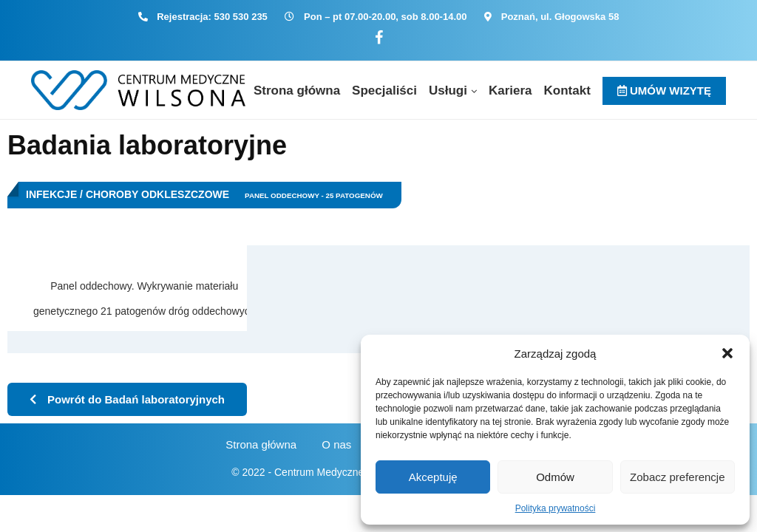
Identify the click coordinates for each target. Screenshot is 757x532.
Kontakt (567, 91)
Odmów (555, 477)
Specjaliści (384, 91)
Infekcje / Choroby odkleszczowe (128, 194)
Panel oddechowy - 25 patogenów (314, 195)
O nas (336, 444)
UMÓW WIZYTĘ (664, 91)
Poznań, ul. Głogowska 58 (560, 17)
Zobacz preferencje (677, 477)
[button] (727, 353)
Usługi (448, 91)
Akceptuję (433, 477)
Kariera (510, 91)
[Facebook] (379, 38)
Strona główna (297, 91)
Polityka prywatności (556, 508)
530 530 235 (241, 17)
